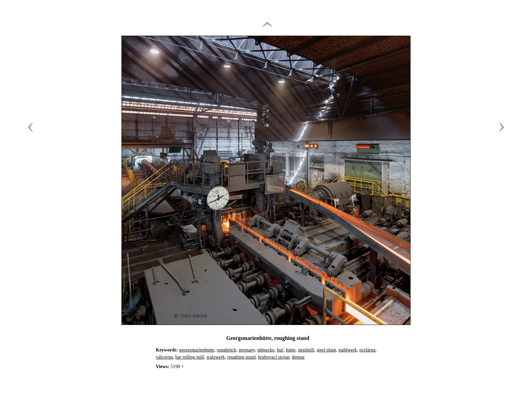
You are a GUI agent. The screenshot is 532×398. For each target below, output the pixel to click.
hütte (291, 350)
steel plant (326, 350)
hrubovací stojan (274, 357)
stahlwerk (347, 350)
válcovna (164, 357)
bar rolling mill (190, 357)
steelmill (306, 350)
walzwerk (215, 357)
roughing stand (242, 357)
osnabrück (227, 350)
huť (280, 350)
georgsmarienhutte (197, 350)
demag (298, 357)
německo (266, 350)
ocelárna (367, 350)
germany (247, 350)
